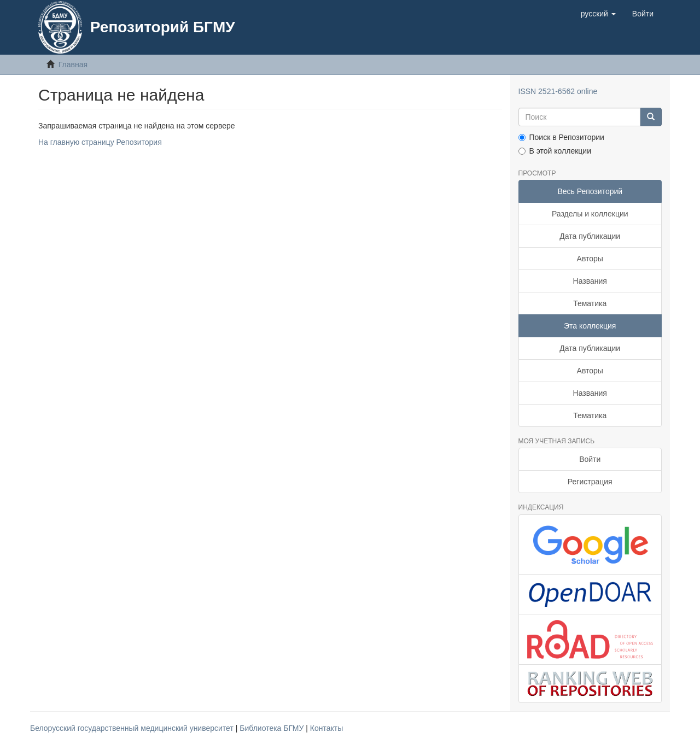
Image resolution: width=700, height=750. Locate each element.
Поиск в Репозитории (561, 137)
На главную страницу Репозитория (100, 142)
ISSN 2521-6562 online (558, 91)
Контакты (326, 728)
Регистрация (590, 482)
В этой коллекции (555, 151)
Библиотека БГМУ (273, 728)
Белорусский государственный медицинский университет (133, 728)
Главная (73, 65)
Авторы (590, 259)
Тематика (590, 303)
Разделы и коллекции (590, 214)
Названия (590, 281)
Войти (590, 459)
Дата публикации (590, 236)
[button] (598, 14)
